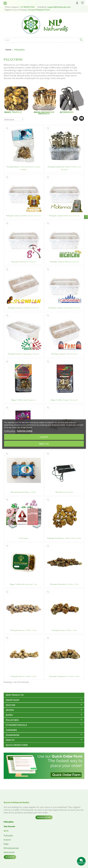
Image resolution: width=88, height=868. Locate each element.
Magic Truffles (13, 112)
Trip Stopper (24, 538)
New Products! (15, 695)
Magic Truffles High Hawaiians (24, 400)
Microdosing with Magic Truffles (24, 492)
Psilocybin (12, 720)
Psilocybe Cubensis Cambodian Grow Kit (64, 308)
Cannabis (11, 730)
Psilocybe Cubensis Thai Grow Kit (64, 354)
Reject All (44, 444)
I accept (44, 437)
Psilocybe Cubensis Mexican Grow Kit (64, 262)
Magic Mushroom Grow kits (44, 113)
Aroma (10, 710)
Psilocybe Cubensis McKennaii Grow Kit (64, 216)
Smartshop (12, 700)
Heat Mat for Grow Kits (65, 492)
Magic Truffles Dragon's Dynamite (64, 400)
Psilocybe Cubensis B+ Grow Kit (24, 262)
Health (10, 740)
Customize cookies (24, 431)
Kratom (10, 705)
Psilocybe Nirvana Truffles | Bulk (24, 630)
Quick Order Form (17, 745)
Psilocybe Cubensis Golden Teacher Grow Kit (24, 216)
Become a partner (44, 817)
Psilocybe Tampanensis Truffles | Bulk (64, 676)
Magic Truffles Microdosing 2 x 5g (24, 584)
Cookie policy (10, 431)
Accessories (67, 112)
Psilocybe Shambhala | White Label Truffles (64, 538)
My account (10, 857)
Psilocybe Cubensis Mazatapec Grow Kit (24, 354)
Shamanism (13, 735)
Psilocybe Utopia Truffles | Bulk (64, 630)
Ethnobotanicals (16, 725)
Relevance (9, 119)
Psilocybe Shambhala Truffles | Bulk (64, 584)
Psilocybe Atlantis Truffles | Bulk (24, 676)
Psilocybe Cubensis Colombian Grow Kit (24, 308)
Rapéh (9, 715)
